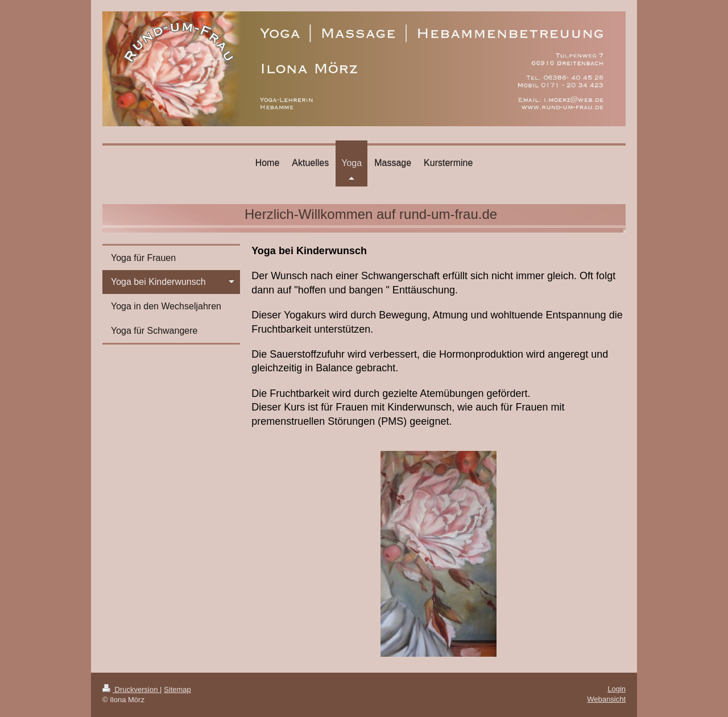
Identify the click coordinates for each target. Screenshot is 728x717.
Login (617, 689)
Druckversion (131, 689)
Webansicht (606, 699)
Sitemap (177, 689)
